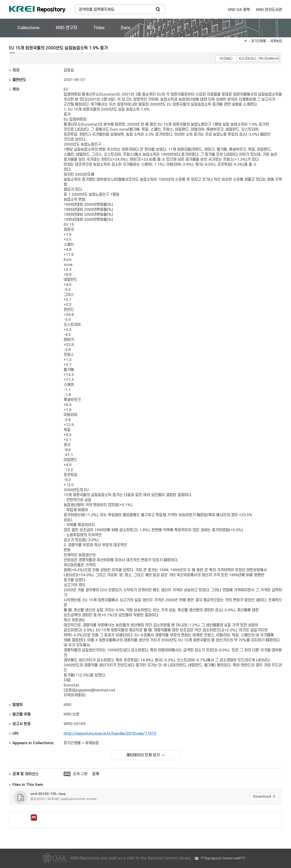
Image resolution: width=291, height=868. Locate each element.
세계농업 (276, 41)
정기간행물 (259, 41)
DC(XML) (226, 59)
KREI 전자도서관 (269, 10)
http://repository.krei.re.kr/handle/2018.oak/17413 (110, 733)
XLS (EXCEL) (247, 59)
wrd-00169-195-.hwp (48, 794)
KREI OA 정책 (239, 10)
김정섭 (69, 70)
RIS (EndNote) (269, 59)
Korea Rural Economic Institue (37, 9)
